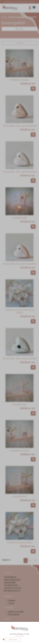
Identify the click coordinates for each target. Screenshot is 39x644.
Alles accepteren (29, 640)
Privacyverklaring (19, 636)
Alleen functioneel (13, 640)
